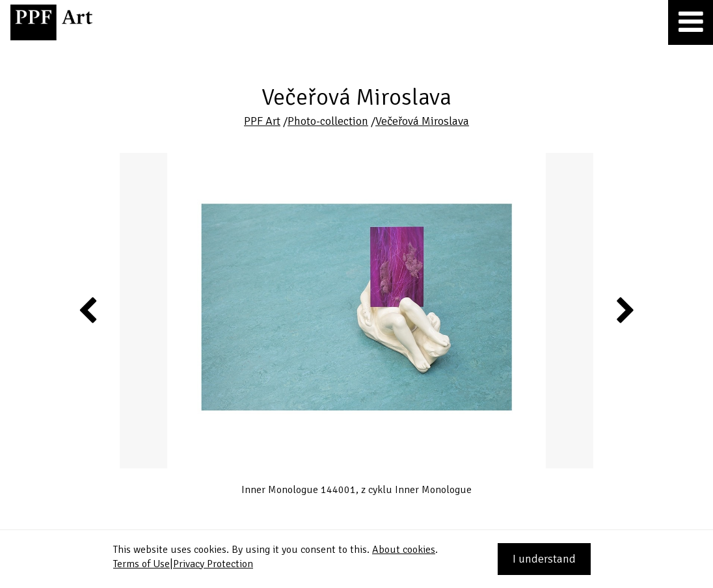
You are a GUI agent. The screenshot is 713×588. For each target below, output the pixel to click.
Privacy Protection (213, 564)
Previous (88, 310)
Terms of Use (141, 564)
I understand (544, 559)
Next (624, 310)
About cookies (404, 550)
